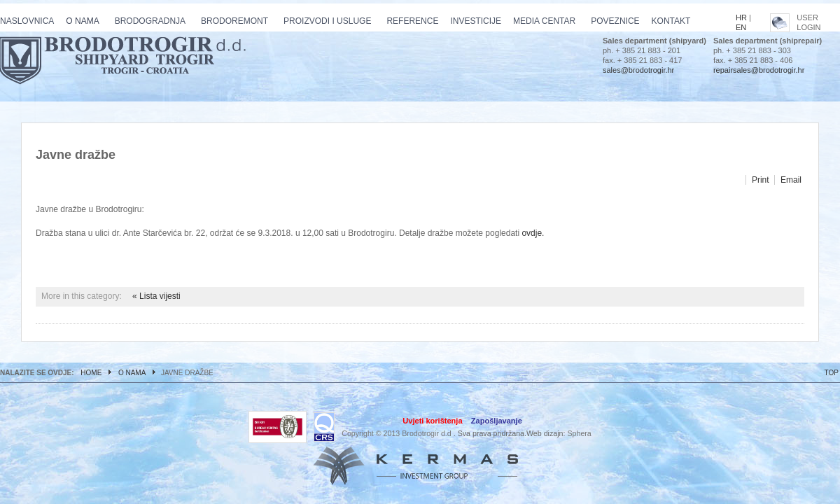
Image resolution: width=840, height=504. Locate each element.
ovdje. (533, 233)
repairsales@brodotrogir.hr (759, 70)
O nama (132, 373)
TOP (832, 373)
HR (741, 17)
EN (741, 27)
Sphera (579, 433)
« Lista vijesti (156, 296)
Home (91, 373)
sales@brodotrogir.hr (638, 70)
